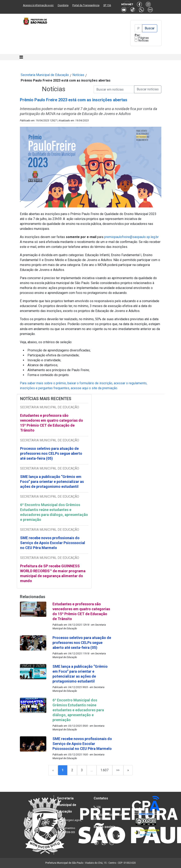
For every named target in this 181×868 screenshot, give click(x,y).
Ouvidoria (63, 5)
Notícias (143, 40)
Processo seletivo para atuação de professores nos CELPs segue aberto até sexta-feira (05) (51, 453)
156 (98, 807)
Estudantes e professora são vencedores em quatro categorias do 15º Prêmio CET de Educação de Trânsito (52, 423)
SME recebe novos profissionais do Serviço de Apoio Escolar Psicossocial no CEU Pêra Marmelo (53, 543)
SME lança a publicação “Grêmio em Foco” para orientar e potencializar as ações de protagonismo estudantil (52, 482)
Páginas (144, 38)
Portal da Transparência (86, 5)
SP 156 (107, 5)
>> (118, 770)
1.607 (104, 770)
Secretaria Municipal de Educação (45, 75)
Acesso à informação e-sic (38, 5)
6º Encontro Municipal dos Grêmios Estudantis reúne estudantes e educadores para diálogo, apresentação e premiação (54, 512)
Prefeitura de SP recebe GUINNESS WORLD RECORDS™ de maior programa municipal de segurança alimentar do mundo (53, 573)
